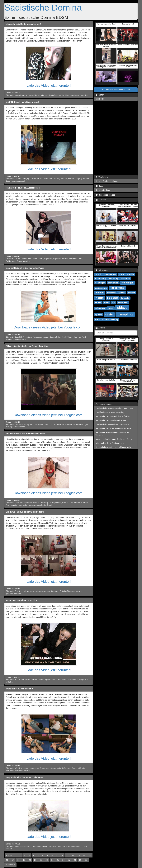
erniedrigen (84, 425)
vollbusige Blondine (46, 505)
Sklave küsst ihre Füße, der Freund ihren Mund (27, 346)
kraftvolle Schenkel (64, 768)
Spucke (18, 259)
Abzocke (37, 95)
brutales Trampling (75, 179)
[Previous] (11, 855)
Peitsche (63, 591)
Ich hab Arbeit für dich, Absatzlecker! (23, 188)
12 (73, 855)
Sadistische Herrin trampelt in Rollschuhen (114, 428)
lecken (98, 302)
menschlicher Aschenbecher (68, 680)
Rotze (58, 337)
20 (30, 860)
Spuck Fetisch (67, 337)
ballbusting (100, 279)
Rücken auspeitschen (75, 591)
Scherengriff (76, 768)
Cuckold (53, 425)
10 (62, 855)
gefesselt (111, 293)
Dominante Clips (103, 190)
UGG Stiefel (34, 179)
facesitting (117, 288)
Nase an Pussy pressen (71, 503)
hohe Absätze (38, 259)
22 (41, 860)
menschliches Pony (40, 846)
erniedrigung (101, 288)
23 (47, 860)
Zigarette (48, 680)
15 (90, 855)
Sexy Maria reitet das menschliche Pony (24, 777)
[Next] (10, 865)
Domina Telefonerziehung (107, 181)
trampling (125, 314)
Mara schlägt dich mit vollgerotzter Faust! (25, 268)
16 (7, 860)
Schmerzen (55, 591)
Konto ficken (54, 95)
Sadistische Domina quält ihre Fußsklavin (113, 416)
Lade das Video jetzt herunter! (49, 85)
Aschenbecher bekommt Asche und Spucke (114, 439)
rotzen (47, 337)
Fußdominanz (11, 261)
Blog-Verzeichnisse (105, 195)
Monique (36, 503)
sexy (22, 846)
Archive (100, 328)
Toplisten (101, 200)
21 (35, 860)
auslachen (60, 425)
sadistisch (37, 591)
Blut (50, 179)
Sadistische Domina (43, 7)
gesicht (131, 293)
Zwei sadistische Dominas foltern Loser (112, 424)
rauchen (41, 680)
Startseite (100, 99)
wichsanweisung (110, 320)
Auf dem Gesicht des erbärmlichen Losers (25, 434)
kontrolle (125, 298)
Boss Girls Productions (23, 337)
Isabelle (30, 95)
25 (58, 860)
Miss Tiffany (34, 425)
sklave (122, 308)
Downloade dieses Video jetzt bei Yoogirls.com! (49, 327)
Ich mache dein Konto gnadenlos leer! (23, 24)
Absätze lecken (27, 259)
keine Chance (51, 768)
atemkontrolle (127, 274)
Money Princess (21, 95)
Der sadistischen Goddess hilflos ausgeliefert (115, 447)
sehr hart (64, 179)
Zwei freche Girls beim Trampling (110, 412)
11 (67, 855)
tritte (97, 320)
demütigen (10, 427)
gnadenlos (10, 594)
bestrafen (18, 594)
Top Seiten (102, 177)
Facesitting (44, 503)
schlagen (9, 339)
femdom (100, 293)
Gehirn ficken (64, 95)
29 (80, 860)
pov (113, 302)
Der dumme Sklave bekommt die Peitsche (25, 512)
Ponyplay (51, 846)
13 (79, 855)
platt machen (34, 505)
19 (24, 860)
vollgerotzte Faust (79, 337)
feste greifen (23, 505)
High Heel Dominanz (61, 259)
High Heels (48, 259)
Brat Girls (18, 591)
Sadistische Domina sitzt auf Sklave (111, 420)
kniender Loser (20, 427)
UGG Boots (44, 179)
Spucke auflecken (23, 261)
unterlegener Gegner (38, 768)
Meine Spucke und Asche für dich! (22, 600)
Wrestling (18, 768)
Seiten (100, 95)
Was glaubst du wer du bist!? (19, 689)
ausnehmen (74, 95)
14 (84, 855)
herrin (100, 298)
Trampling (56, 179)
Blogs (99, 186)
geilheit (122, 293)
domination (113, 283)
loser (106, 302)
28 (75, 860)
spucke (99, 315)
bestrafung (113, 279)
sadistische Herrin (76, 259)
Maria (17, 846)
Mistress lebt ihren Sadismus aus (110, 443)
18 (18, 860)
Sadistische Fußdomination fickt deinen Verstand (112, 434)
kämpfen (26, 768)
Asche (55, 680)
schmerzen (100, 308)
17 (13, 860)
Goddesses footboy (22, 425)
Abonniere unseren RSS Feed (116, 90)
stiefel (109, 314)
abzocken (45, 95)
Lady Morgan (28, 591)
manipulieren (84, 95)
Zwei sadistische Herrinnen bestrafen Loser (114, 408)
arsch (98, 274)
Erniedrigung (60, 846)
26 (64, 860)
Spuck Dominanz (20, 339)
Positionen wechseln (23, 771)
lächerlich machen (72, 425)
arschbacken (110, 274)
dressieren (28, 846)
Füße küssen (44, 425)
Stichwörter (102, 270)
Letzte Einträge (104, 404)
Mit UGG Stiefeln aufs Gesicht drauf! (23, 102)
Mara (34, 337)
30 (86, 860)
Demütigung (70, 846)
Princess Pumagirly (22, 179)
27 (69, 860)
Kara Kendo (19, 680)
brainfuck (126, 279)
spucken (40, 337)
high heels (113, 298)
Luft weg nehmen (55, 503)
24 (52, 860)
